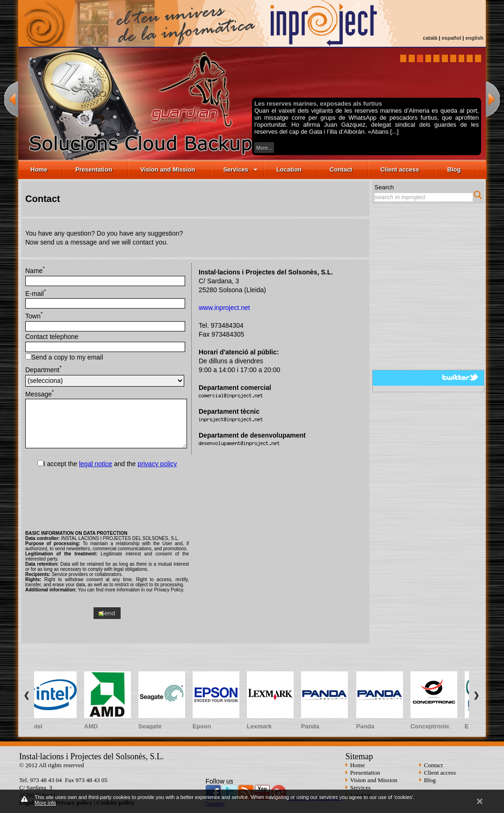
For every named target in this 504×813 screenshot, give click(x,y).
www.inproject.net (224, 308)
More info (45, 803)
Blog (454, 169)
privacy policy (157, 464)
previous (11, 99)
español (452, 38)
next (493, 99)
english (474, 38)
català (430, 38)
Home (39, 169)
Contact (341, 169)
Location (289, 169)
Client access (400, 169)
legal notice (96, 464)
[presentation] (107, 497)
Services (240, 169)
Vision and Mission (168, 169)
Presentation (94, 169)
